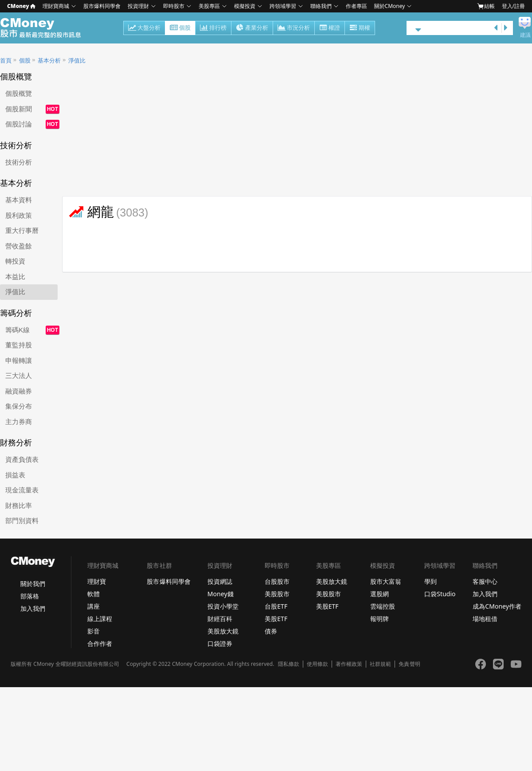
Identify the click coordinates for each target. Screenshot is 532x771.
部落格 (30, 596)
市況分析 (294, 28)
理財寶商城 (56, 6)
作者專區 (356, 6)
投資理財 (138, 6)
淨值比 (77, 61)
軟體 (94, 594)
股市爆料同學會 (102, 6)
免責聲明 (409, 664)
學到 (430, 581)
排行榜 (213, 28)
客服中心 (485, 581)
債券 (271, 631)
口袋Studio (440, 594)
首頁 (6, 61)
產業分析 (252, 28)
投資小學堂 (223, 606)
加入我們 (33, 608)
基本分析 (49, 61)
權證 (330, 28)
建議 (525, 35)
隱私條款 (289, 664)
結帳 (486, 6)
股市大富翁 (386, 581)
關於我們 (33, 584)
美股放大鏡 (223, 631)
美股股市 (277, 594)
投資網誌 (220, 581)
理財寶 (97, 581)
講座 (94, 606)
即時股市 (174, 6)
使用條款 (317, 664)
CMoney (21, 6)
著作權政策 (349, 664)
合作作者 (100, 643)
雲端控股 (383, 606)
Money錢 (221, 594)
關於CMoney (390, 6)
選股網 (379, 594)
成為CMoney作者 (497, 606)
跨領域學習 (283, 6)
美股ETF (276, 619)
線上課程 (100, 619)
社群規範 (380, 664)
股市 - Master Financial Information (45, 28)
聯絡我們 (321, 6)
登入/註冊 (513, 6)
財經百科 (220, 619)
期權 (360, 28)
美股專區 (209, 6)
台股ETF (276, 606)
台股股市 (277, 581)
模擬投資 (245, 6)
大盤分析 (144, 28)
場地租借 (485, 619)
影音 (94, 631)
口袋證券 (220, 643)
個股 (180, 28)
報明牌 (379, 619)
